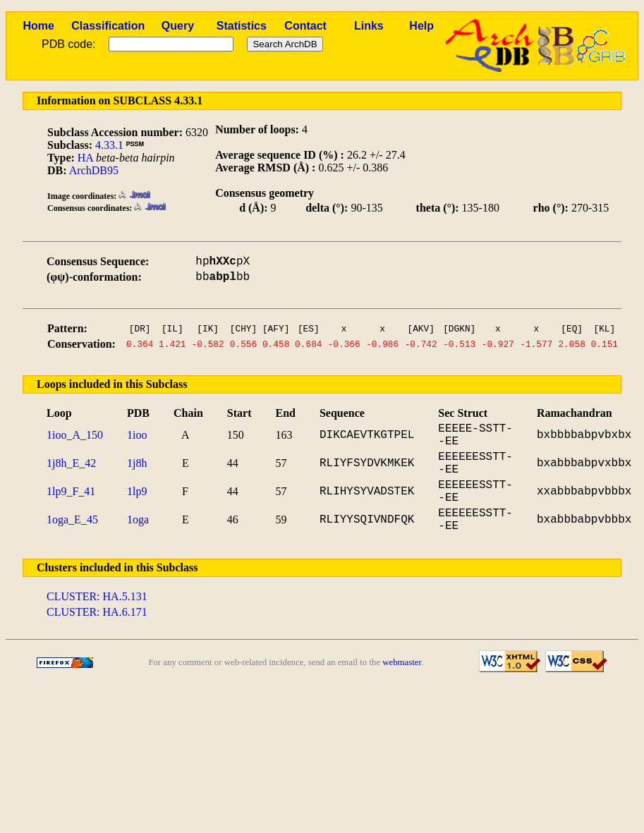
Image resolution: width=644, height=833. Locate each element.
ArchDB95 (94, 170)
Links (369, 26)
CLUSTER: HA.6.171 (97, 612)
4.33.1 (109, 145)
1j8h (137, 463)
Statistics (242, 26)
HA (85, 158)
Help (421, 26)
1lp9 (137, 491)
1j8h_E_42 (71, 463)
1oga (138, 519)
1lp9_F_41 (71, 491)
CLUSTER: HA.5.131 (97, 596)
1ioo (137, 435)
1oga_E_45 (72, 519)
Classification (108, 26)
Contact (305, 26)
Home (38, 26)
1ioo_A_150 (75, 435)
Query (178, 26)
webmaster (402, 662)
